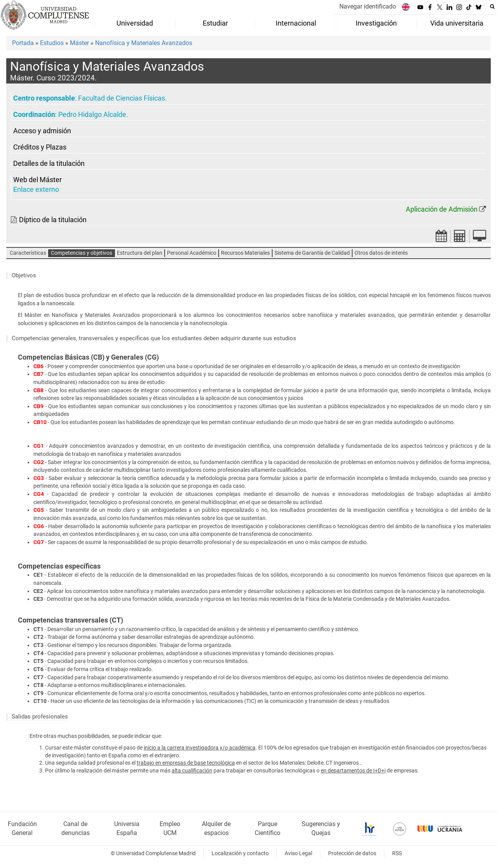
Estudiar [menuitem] (215, 23)
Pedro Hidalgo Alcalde (92, 115)
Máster (79, 43)
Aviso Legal (298, 853)
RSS (397, 853)
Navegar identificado (368, 6)
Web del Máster (37, 180)
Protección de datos (352, 853)
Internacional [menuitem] (296, 23)
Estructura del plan (140, 253)
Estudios (52, 43)
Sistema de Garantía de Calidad (312, 253)
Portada (23, 43)
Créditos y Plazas (40, 147)
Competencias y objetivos (82, 253)
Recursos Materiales (245, 253)
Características (28, 253)
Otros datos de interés (381, 253)
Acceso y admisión (42, 131)
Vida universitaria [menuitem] (457, 23)
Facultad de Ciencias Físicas (122, 98)
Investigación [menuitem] (376, 23)
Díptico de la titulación (53, 220)
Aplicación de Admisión (442, 209)
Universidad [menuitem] (135, 23)
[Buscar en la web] (492, 7)
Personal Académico (192, 253)
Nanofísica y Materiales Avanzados (144, 43)
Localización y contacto (240, 853)
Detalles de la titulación (49, 164)
